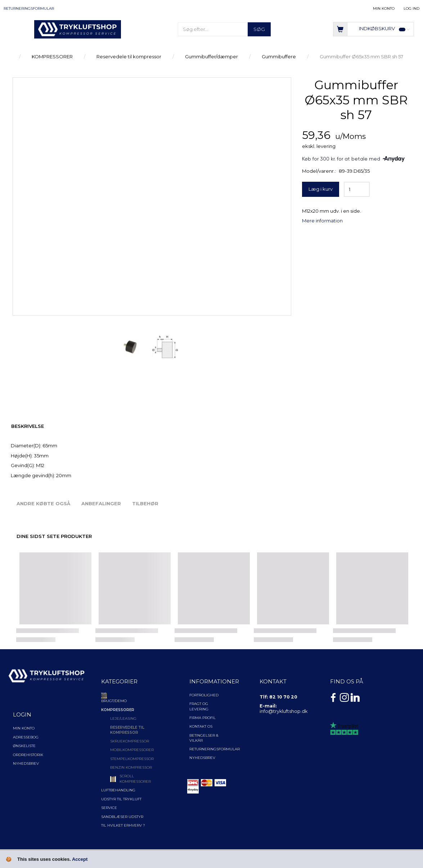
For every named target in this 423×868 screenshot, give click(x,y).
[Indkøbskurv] (373, 29)
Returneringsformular (29, 8)
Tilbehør (145, 503)
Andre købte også (43, 503)
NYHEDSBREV (202, 758)
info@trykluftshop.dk (283, 711)
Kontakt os (201, 726)
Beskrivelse (28, 426)
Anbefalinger (101, 503)
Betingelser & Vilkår (204, 738)
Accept (80, 859)
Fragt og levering (199, 706)
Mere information (322, 221)
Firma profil (202, 718)
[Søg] (259, 29)
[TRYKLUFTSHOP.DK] (78, 29)
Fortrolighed (204, 695)
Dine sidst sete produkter (54, 536)
